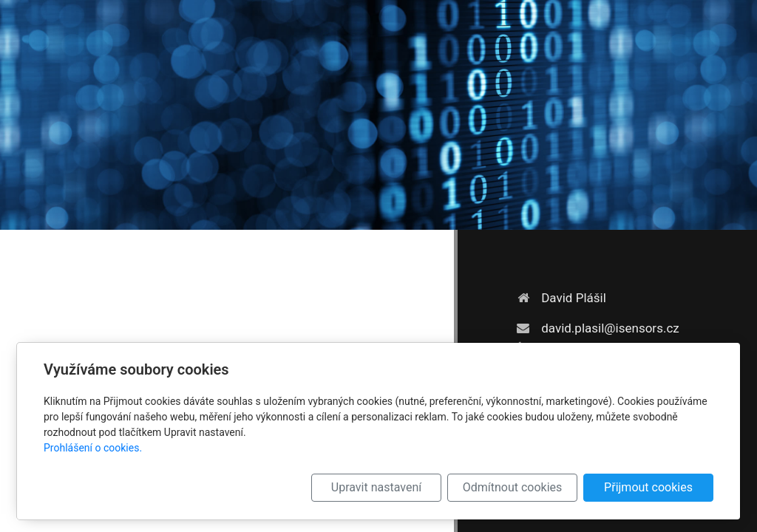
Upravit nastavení (376, 487)
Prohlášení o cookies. (93, 448)
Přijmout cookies (648, 487)
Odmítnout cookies (513, 487)
